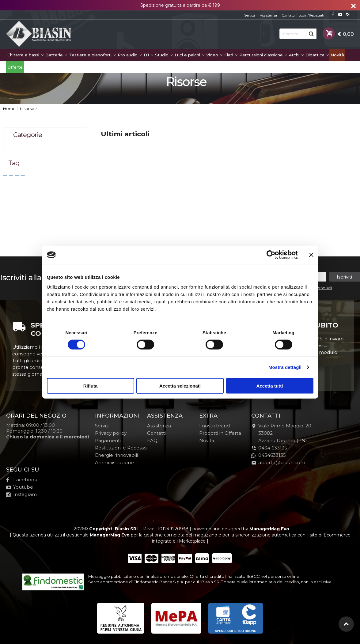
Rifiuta (91, 386)
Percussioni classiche (263, 55)
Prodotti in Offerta (220, 433)
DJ (148, 55)
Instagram (21, 494)
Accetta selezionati (180, 386)
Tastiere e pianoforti (92, 55)
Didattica (317, 55)
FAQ (152, 440)
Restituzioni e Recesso (121, 448)
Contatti (288, 15)
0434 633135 (273, 448)
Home (9, 108)
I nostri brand (214, 426)
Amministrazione (114, 462)
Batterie (56, 55)
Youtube (20, 487)
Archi (296, 55)
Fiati (231, 55)
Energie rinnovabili (116, 455)
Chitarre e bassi (25, 55)
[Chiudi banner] (311, 255)
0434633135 (269, 455)
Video (214, 55)
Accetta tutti (270, 386)
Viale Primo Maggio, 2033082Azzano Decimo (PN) (281, 433)
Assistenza (268, 15)
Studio (164, 55)
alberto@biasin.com (278, 462)
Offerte (15, 67)
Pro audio (130, 55)
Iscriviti (344, 277)
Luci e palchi (189, 55)
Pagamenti (108, 440)
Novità (337, 55)
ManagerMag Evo (269, 529)
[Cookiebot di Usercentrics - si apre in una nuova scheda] (271, 255)
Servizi (250, 15)
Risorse (27, 108)
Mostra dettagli (285, 367)
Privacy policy (111, 433)
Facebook (22, 480)
